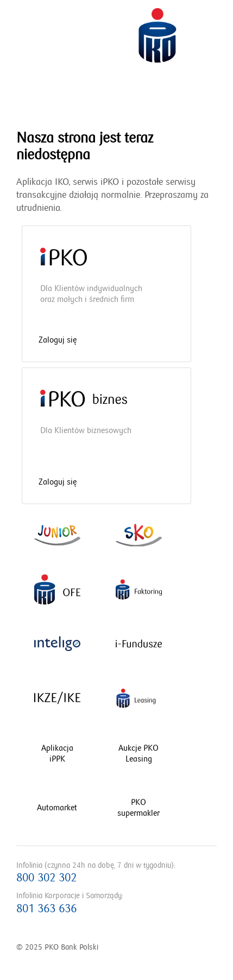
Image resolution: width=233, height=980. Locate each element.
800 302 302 (46, 878)
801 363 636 (46, 909)
